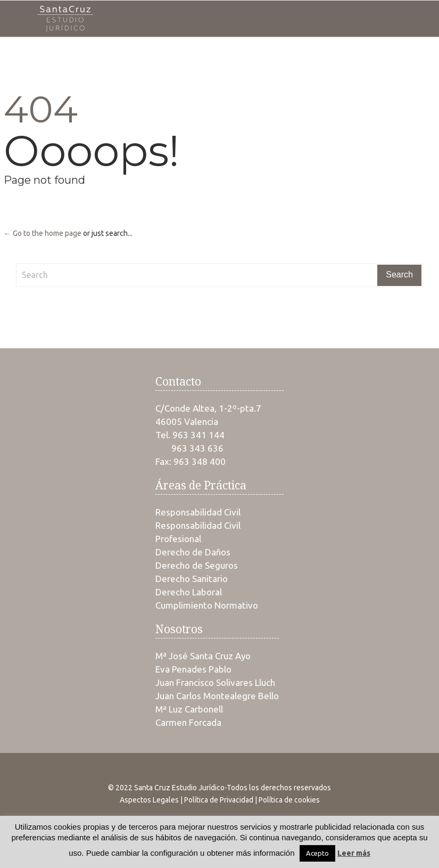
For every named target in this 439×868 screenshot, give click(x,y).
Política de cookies (289, 800)
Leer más (354, 853)
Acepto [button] (317, 853)
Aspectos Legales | (152, 800)
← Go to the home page (43, 233)
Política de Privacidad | (221, 800)
